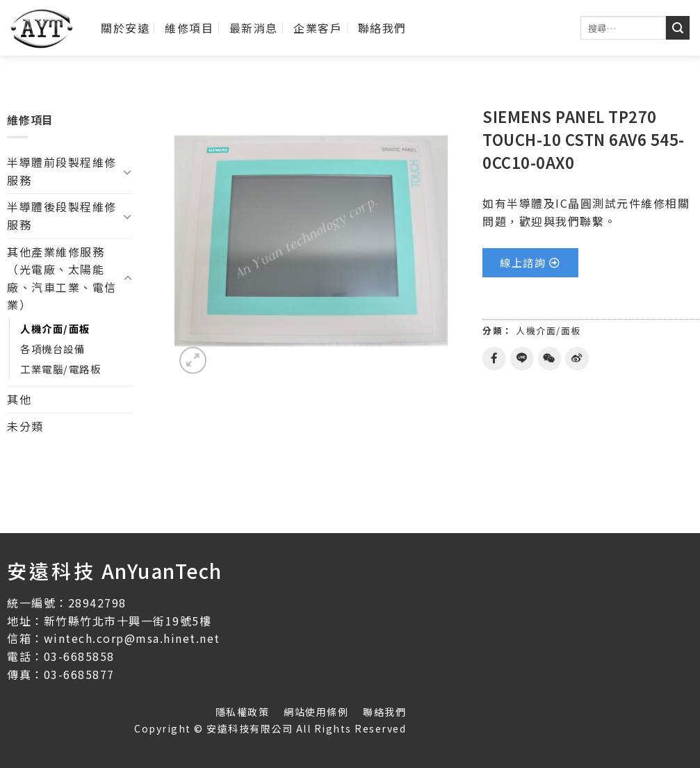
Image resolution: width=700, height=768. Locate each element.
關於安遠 (125, 28)
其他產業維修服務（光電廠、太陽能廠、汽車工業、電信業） (62, 278)
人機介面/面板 (55, 328)
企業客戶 (318, 28)
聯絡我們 (382, 28)
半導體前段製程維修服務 (62, 171)
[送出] (678, 28)
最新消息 (254, 28)
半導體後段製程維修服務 (62, 215)
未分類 (25, 426)
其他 (19, 399)
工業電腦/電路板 (60, 369)
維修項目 (189, 28)
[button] (530, 263)
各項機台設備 (52, 349)
